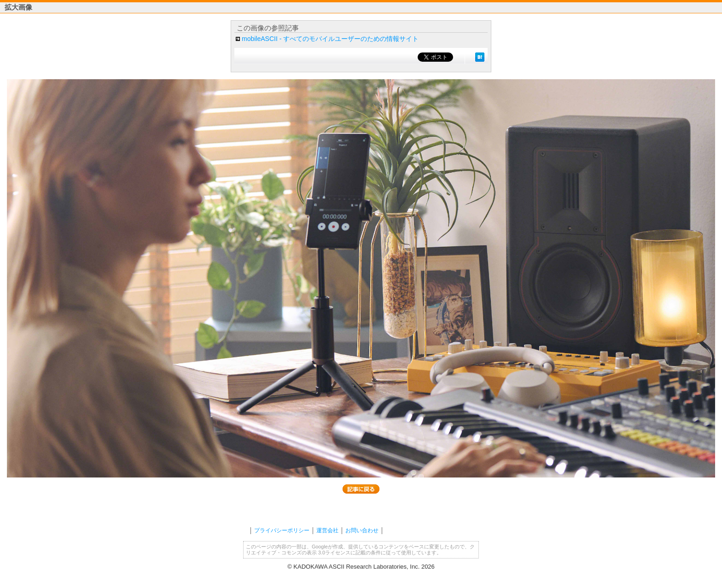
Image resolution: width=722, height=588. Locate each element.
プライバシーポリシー (282, 530)
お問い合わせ (362, 530)
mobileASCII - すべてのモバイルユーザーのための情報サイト (330, 39)
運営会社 (327, 530)
